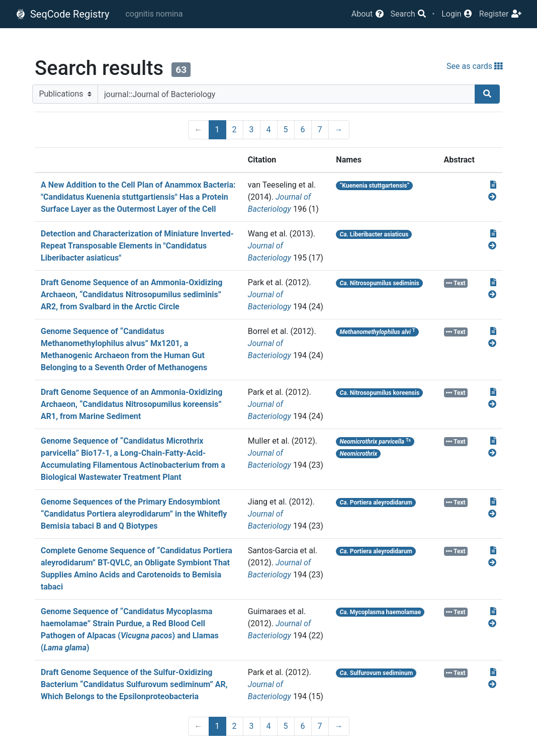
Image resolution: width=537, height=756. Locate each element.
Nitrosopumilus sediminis (380, 283)
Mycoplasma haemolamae (381, 612)
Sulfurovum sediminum (377, 673)
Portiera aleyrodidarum (376, 502)
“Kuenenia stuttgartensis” (375, 186)
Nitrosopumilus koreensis (380, 393)
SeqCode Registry (62, 14)
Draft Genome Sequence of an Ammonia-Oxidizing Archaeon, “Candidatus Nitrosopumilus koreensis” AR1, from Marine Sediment (131, 404)
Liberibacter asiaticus (374, 234)
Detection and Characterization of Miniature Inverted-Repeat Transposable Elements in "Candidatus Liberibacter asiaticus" (137, 246)
